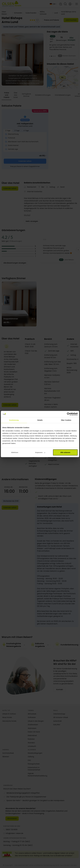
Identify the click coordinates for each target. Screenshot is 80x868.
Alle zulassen (65, 452)
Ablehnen (15, 452)
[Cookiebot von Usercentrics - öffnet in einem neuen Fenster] (68, 414)
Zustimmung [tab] (14, 420)
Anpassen (40, 452)
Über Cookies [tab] (66, 420)
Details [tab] (40, 420)
